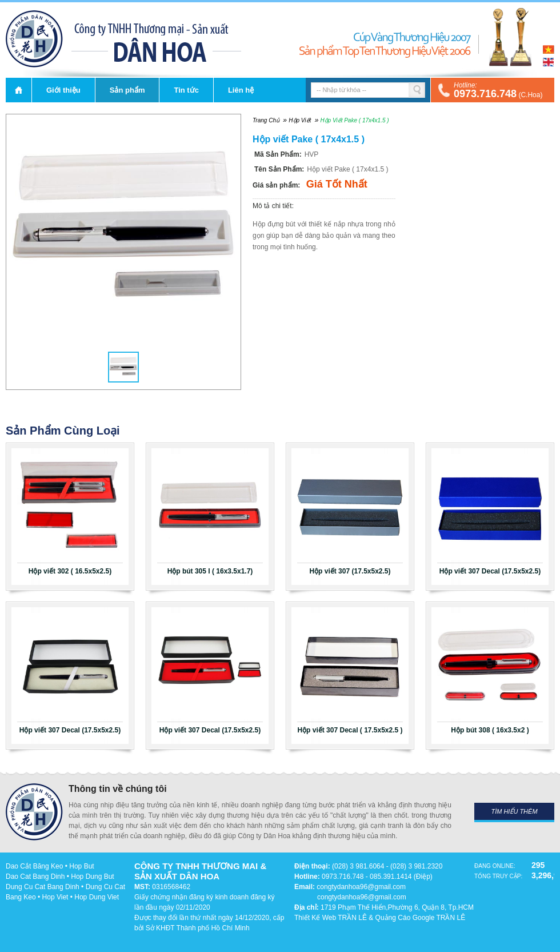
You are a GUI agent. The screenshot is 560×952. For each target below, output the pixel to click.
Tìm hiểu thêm (514, 811)
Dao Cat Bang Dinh (35, 877)
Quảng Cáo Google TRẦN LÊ (421, 918)
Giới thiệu (63, 90)
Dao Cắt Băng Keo (34, 866)
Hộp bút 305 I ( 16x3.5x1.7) (210, 571)
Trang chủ (19, 90)
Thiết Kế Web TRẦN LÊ (331, 918)
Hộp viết (300, 120)
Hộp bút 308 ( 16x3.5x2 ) (490, 730)
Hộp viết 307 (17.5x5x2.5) (350, 571)
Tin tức (186, 90)
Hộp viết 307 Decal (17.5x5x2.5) (490, 571)
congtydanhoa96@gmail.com (361, 887)
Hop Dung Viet (97, 897)
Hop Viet (55, 897)
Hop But (81, 866)
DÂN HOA (34, 39)
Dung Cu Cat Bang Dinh (43, 887)
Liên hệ (241, 90)
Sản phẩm (127, 90)
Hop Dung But (92, 877)
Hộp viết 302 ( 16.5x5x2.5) (70, 571)
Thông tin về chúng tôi (118, 789)
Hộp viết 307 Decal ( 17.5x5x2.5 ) (350, 730)
